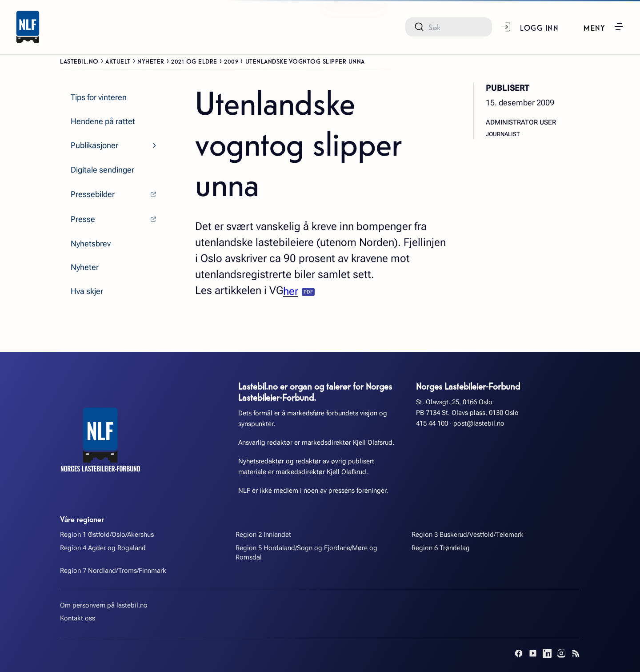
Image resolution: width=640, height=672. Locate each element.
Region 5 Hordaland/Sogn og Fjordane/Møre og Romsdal (306, 553)
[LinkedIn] (547, 653)
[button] (604, 27)
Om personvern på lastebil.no (104, 605)
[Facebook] (519, 653)
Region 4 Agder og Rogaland (103, 548)
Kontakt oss (78, 618)
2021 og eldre (194, 61)
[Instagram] (561, 653)
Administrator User (521, 122)
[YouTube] (533, 653)
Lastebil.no (79, 61)
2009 (231, 61)
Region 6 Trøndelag (441, 548)
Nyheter (151, 61)
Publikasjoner (94, 145)
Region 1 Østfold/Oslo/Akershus (107, 535)
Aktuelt (118, 61)
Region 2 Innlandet (263, 535)
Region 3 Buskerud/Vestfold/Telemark (468, 535)
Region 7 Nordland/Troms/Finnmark (113, 571)
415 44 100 (432, 423)
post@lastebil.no (479, 423)
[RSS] (576, 653)
